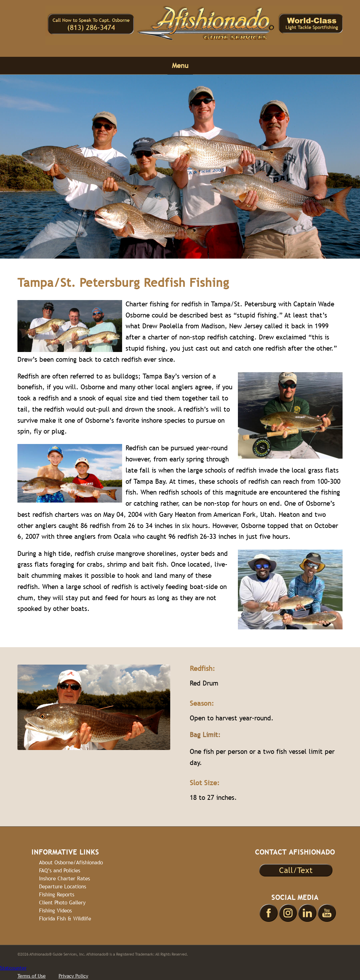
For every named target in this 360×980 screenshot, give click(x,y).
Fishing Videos (55, 910)
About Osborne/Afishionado (71, 862)
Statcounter (13, 968)
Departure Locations (63, 886)
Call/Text (296, 870)
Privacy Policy (73, 976)
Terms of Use (32, 976)
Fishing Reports (57, 894)
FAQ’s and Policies (60, 870)
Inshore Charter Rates (65, 878)
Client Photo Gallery (62, 902)
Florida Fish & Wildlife (65, 918)
